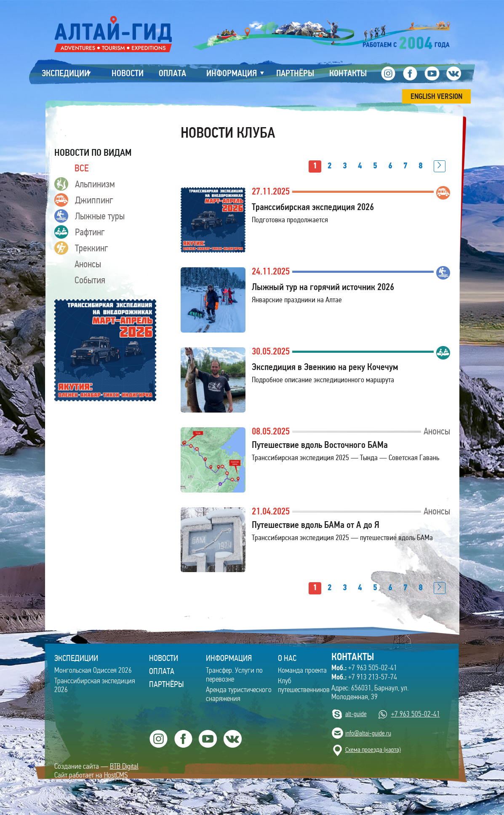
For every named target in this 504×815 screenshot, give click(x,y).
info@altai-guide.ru (368, 733)
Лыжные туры (89, 216)
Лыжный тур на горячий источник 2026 (323, 287)
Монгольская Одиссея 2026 (93, 670)
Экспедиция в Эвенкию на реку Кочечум (325, 367)
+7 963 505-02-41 (364, 668)
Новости (164, 658)
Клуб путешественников (304, 685)
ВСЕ (81, 168)
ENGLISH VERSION (436, 96)
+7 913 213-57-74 (364, 677)
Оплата (162, 671)
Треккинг (81, 248)
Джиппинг (84, 200)
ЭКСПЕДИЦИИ (76, 658)
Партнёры (167, 684)
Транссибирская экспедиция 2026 (313, 207)
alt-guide (356, 714)
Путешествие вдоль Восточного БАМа (320, 445)
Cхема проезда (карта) (373, 750)
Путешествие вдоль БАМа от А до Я (316, 525)
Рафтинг (80, 232)
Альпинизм (85, 184)
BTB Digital (124, 766)
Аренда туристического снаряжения (239, 694)
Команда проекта (302, 670)
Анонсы (88, 264)
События (90, 280)
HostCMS (116, 775)
